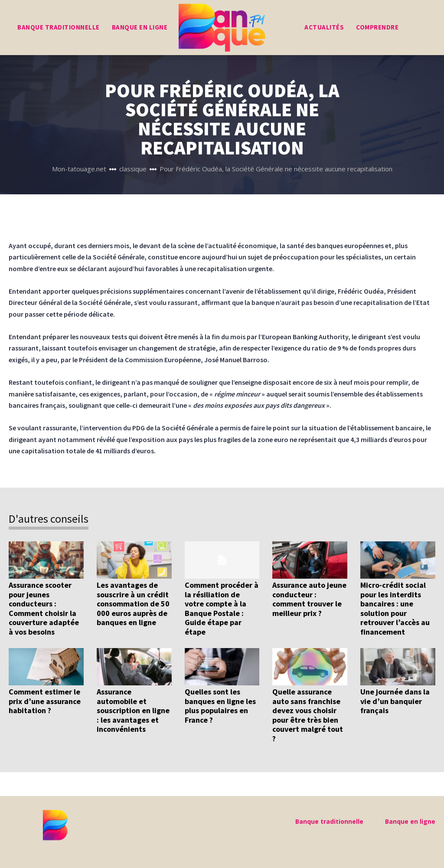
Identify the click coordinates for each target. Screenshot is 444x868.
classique (133, 169)
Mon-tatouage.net (79, 169)
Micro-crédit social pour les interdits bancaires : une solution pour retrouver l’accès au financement (395, 608)
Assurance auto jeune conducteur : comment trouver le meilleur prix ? (309, 599)
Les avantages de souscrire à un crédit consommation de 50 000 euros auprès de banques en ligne (133, 604)
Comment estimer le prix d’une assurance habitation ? (45, 701)
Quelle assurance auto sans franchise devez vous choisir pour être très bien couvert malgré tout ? (308, 715)
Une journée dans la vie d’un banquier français (395, 701)
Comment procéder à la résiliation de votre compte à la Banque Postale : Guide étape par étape (222, 608)
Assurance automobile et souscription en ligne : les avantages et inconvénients (133, 710)
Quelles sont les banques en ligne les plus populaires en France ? (220, 706)
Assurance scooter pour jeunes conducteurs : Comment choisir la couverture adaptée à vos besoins (44, 608)
